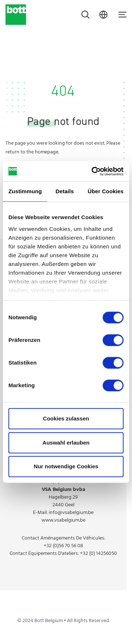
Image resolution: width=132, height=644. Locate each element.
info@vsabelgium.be (71, 513)
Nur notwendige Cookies (66, 466)
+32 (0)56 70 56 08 (63, 546)
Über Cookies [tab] (106, 191)
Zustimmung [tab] (25, 191)
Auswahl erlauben (66, 443)
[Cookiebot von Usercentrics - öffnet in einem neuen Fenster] (93, 171)
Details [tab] (65, 191)
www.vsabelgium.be (63, 520)
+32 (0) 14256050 (98, 554)
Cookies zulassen (66, 418)
